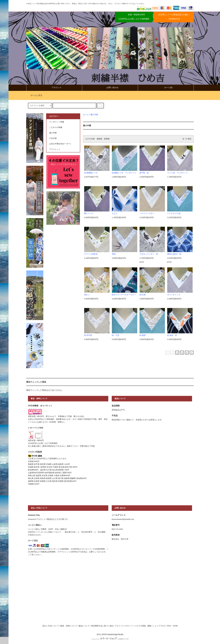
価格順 (99, 139)
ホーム (86, 115)
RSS (169, 626)
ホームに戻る (35, 95)
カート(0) (166, 87)
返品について (84, 626)
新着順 (107, 139)
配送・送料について (69, 626)
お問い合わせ (110, 87)
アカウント (54, 87)
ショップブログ (159, 626)
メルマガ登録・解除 (143, 626)
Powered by (110, 639)
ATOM (175, 626)
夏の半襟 (94, 115)
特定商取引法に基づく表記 (102, 626)
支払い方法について (51, 626)
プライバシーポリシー (124, 626)
